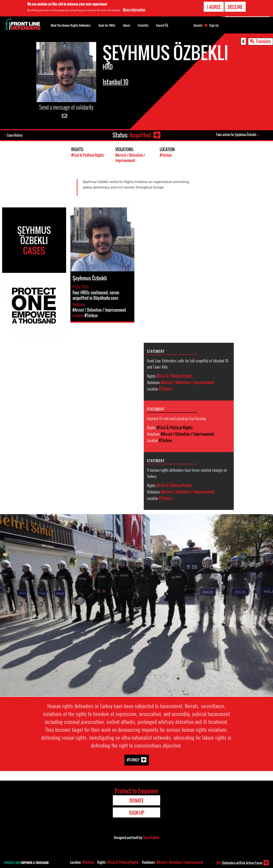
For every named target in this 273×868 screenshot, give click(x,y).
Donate (198, 25)
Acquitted (140, 135)
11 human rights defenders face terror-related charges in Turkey (187, 473)
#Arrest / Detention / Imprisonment (130, 158)
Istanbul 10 (115, 82)
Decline (235, 7)
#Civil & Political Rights (88, 155)
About (127, 25)
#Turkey (133, 760)
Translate (263, 41)
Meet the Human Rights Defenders (71, 25)
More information (134, 10)
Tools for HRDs (107, 25)
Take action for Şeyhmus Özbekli (236, 135)
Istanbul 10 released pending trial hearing (177, 418)
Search (162, 25)
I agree (214, 7)
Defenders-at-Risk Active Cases (239, 863)
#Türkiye (166, 155)
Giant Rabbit (151, 838)
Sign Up (214, 25)
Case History (15, 135)
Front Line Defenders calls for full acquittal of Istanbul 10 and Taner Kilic (188, 364)
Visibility (143, 25)
